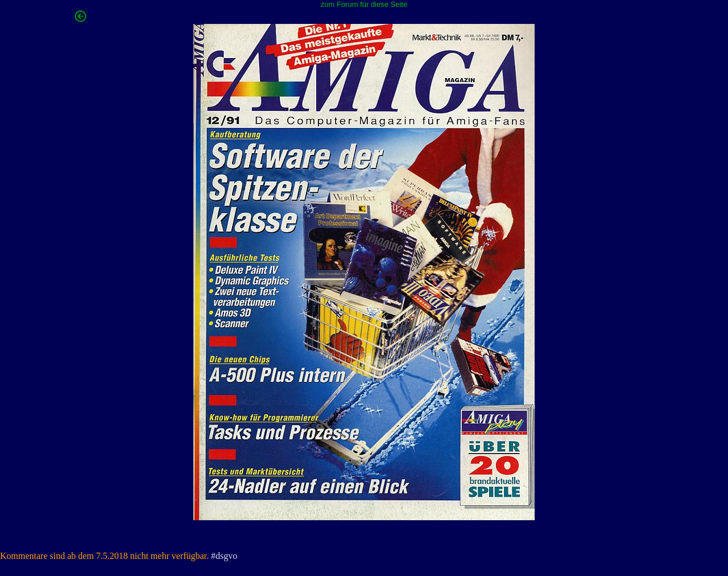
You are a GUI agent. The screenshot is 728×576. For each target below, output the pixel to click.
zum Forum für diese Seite (364, 4)
